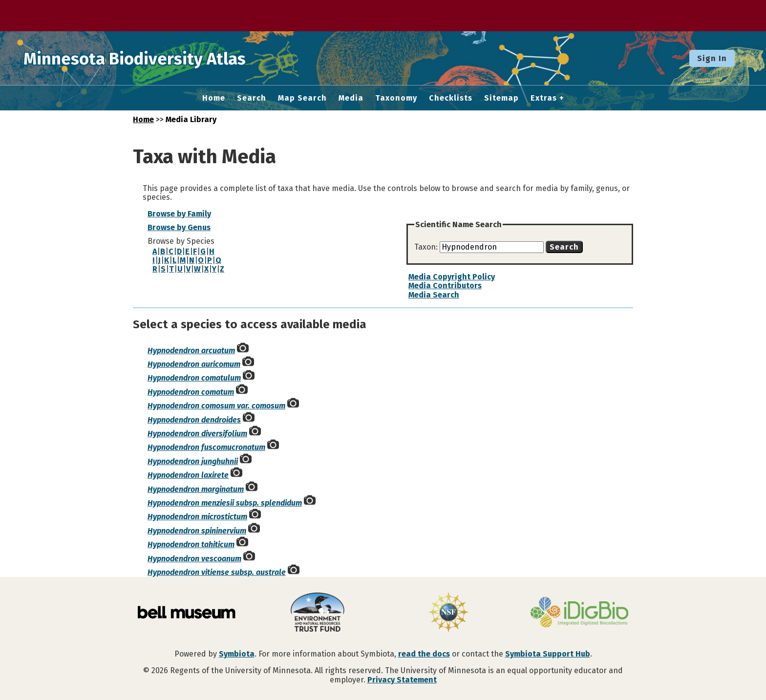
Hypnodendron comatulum (194, 378)
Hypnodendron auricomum (194, 364)
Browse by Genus (179, 227)
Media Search (434, 295)
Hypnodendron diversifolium (197, 434)
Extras (544, 98)
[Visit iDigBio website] (579, 613)
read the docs (424, 654)
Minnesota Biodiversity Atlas (152, 58)
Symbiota (237, 654)
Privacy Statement (402, 680)
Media (351, 98)
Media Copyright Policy (452, 277)
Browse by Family (179, 214)
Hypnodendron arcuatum (191, 350)
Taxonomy (396, 98)
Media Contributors (445, 286)
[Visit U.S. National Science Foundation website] (448, 613)
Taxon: (427, 247)
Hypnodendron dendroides (194, 420)
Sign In (712, 58)
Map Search (302, 98)
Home (214, 98)
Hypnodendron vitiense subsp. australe (217, 572)
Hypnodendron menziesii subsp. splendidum (225, 503)
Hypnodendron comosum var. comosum (216, 406)
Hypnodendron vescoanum (194, 559)
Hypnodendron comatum (191, 392)
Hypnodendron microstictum (197, 517)
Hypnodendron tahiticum (191, 544)
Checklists (451, 98)
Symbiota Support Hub (548, 654)
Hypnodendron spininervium (197, 531)
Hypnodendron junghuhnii (193, 461)
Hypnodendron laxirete (188, 475)
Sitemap (501, 98)
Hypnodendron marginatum (196, 489)
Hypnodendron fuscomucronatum (206, 447)
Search (252, 98)
